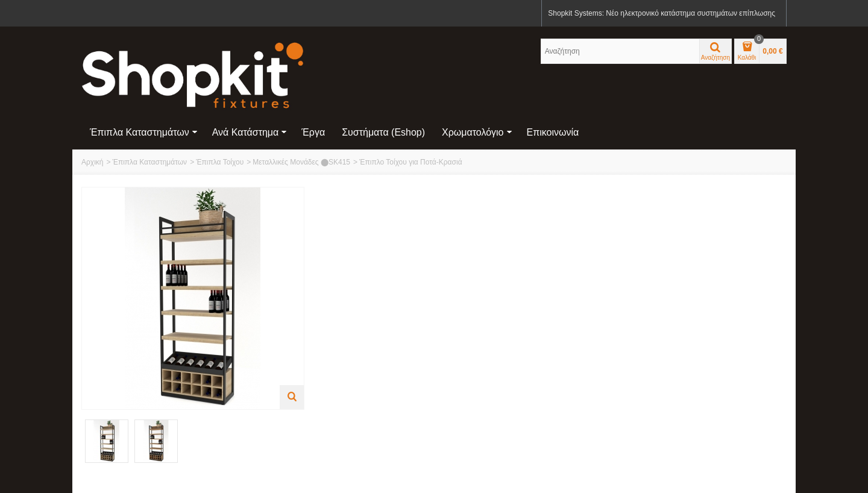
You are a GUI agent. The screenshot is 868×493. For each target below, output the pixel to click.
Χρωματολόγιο (477, 132)
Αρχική (92, 162)
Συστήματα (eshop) (383, 132)
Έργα (313, 132)
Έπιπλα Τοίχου (220, 162)
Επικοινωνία (553, 132)
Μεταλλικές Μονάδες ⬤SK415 (301, 162)
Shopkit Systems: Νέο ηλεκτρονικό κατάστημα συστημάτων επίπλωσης (662, 13)
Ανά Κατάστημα (250, 132)
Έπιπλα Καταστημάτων (144, 132)
